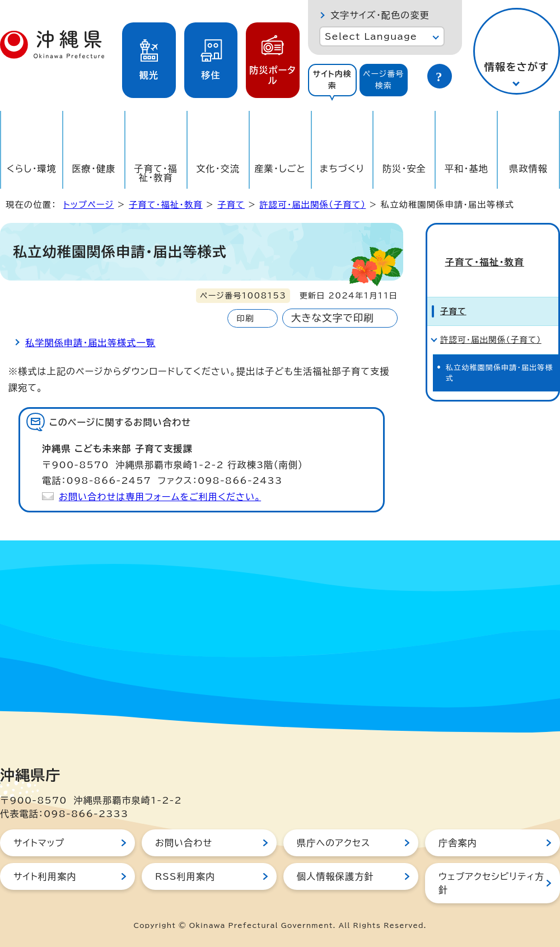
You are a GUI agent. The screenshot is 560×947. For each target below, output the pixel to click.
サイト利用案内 (45, 876)
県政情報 (528, 169)
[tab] (332, 80)
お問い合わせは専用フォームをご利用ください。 (160, 497)
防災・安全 (404, 169)
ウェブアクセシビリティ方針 (491, 883)
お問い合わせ (184, 843)
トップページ (88, 205)
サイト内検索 (332, 80)
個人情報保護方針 (335, 876)
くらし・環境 (32, 169)
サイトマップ (39, 843)
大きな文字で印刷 (333, 318)
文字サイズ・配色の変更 (380, 15)
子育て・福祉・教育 (156, 173)
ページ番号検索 (384, 80)
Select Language (371, 36)
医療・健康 (94, 169)
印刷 (245, 318)
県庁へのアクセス (333, 843)
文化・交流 (218, 169)
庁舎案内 (458, 843)
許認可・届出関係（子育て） (312, 205)
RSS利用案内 (185, 876)
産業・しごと (280, 169)
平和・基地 (466, 169)
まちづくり (342, 169)
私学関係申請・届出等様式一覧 (90, 343)
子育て (231, 205)
